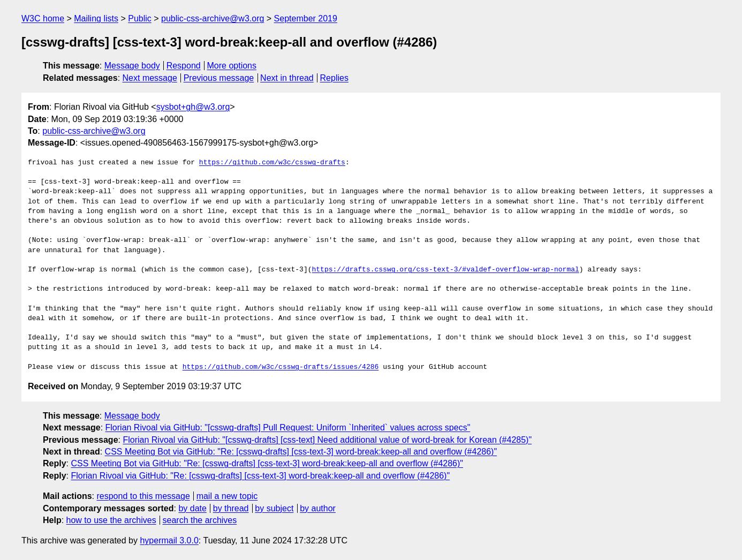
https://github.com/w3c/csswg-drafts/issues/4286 (281, 367)
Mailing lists (96, 18)
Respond (184, 66)
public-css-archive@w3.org (213, 18)
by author (318, 508)
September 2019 (306, 18)
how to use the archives (111, 520)
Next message (150, 78)
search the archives (200, 520)
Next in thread (287, 78)
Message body (132, 66)
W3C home (43, 18)
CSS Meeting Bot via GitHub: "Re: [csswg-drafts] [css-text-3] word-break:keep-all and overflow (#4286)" (301, 452)
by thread (231, 508)
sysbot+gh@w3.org (193, 107)
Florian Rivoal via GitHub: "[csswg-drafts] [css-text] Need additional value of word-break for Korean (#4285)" (327, 440)
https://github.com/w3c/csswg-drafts (272, 163)
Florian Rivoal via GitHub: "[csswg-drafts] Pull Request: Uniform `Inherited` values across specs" (288, 427)
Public (140, 18)
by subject (274, 508)
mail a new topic (227, 496)
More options (232, 66)
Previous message (219, 78)
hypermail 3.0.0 (169, 540)
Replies (334, 78)
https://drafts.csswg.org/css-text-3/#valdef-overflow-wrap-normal (445, 270)
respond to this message (143, 496)
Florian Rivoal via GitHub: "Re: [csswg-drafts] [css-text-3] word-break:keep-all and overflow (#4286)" (260, 476)
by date (192, 508)
